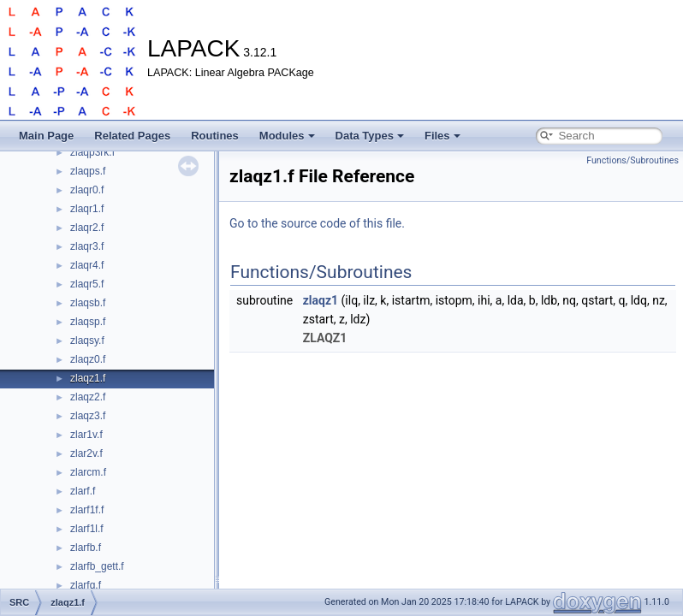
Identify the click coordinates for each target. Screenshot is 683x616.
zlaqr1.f (87, 209)
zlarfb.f (86, 548)
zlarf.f (83, 491)
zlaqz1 (321, 300)
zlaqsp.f (88, 322)
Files (442, 136)
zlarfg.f (86, 585)
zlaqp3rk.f (92, 152)
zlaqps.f (88, 171)
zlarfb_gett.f (97, 566)
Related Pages (132, 136)
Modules (287, 136)
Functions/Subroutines (633, 160)
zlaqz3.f (88, 416)
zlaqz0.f (88, 359)
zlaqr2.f (87, 228)
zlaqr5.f (87, 284)
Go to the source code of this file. (317, 223)
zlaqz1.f (88, 378)
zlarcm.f (88, 472)
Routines (215, 136)
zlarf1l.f (87, 529)
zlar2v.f (86, 453)
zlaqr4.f (87, 265)
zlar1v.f (86, 435)
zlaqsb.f (88, 303)
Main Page (46, 136)
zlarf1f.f (87, 510)
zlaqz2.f (88, 397)
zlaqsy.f (87, 341)
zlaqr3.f (87, 246)
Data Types (370, 136)
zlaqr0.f (87, 190)
